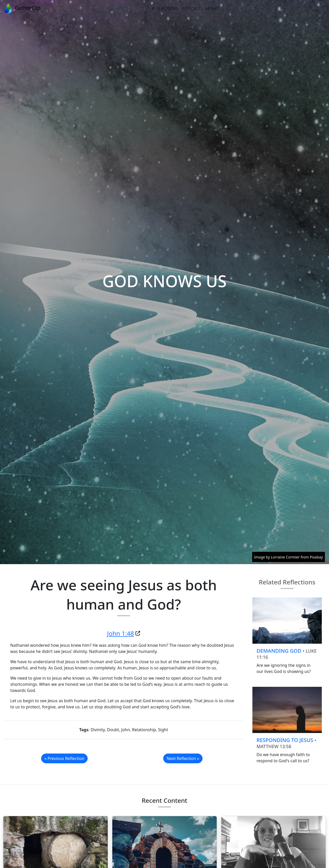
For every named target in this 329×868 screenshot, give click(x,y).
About (212, 8)
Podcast (191, 8)
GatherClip (22, 8)
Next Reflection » (183, 758)
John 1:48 (121, 633)
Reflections (165, 8)
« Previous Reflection (64, 758)
